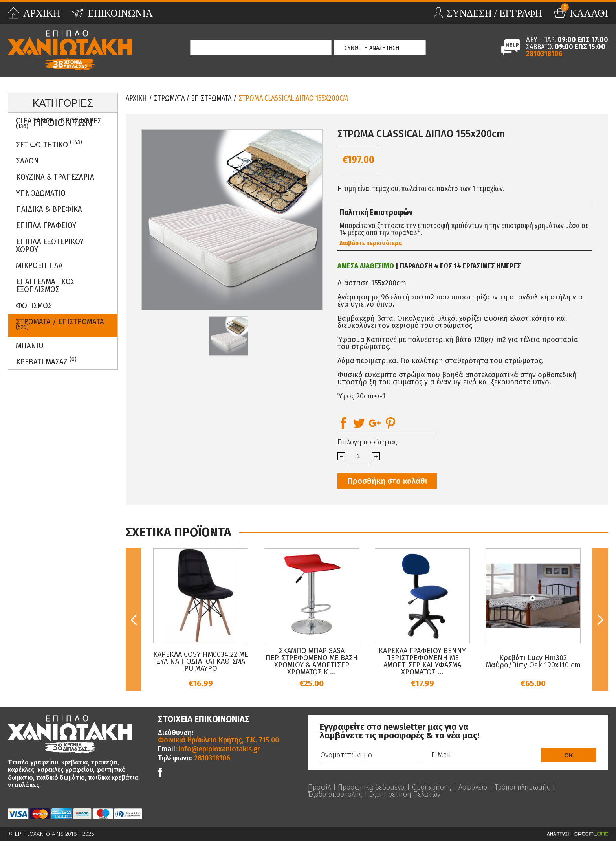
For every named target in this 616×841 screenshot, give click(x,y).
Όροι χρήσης (432, 787)
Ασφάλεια (473, 787)
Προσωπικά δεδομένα (371, 787)
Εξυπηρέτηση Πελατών (405, 794)
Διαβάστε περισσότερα (371, 243)
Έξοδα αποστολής (335, 794)
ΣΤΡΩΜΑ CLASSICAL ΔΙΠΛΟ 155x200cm (293, 98)
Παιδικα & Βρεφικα (49, 209)
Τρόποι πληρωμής (522, 787)
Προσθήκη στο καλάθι (387, 481)
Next (600, 620)
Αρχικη (136, 98)
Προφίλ (319, 787)
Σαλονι (29, 161)
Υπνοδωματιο (41, 193)
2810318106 (544, 54)
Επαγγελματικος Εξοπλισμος (45, 285)
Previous (134, 620)
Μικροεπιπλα (39, 265)
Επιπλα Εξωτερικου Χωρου (50, 245)
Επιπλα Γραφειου (46, 225)
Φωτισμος (34, 305)
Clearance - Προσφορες (59, 123)
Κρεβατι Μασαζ (46, 361)
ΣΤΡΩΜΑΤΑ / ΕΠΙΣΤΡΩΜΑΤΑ (60, 324)
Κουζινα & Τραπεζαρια (55, 177)
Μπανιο (30, 345)
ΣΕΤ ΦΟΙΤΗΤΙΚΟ (49, 144)
